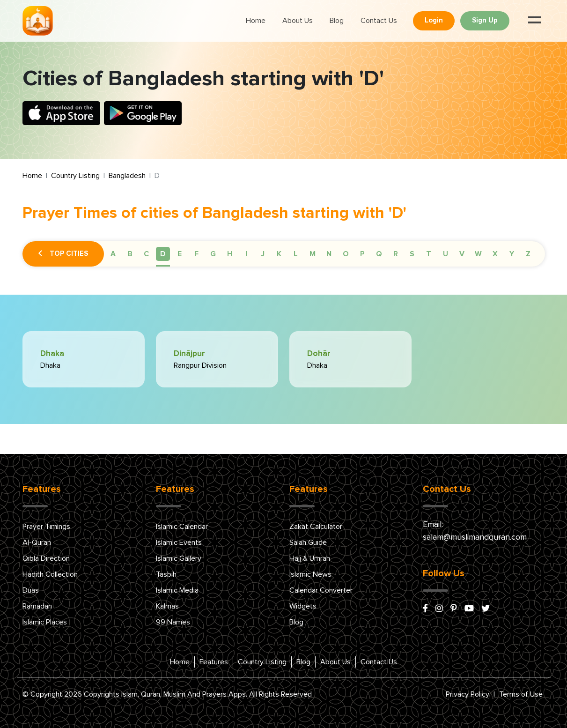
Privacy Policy (468, 694)
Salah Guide (308, 542)
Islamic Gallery (179, 558)
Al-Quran (37, 542)
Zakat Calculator (316, 527)
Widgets (303, 606)
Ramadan (37, 606)
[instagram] (439, 609)
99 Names (173, 622)
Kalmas (167, 606)
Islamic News (310, 574)
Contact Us (379, 21)
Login (434, 20)
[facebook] (425, 609)
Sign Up (485, 20)
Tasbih (166, 574)
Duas (31, 590)
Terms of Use (521, 694)
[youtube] (469, 609)
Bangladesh (127, 176)
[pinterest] (454, 609)
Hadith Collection (50, 574)
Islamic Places (45, 622)
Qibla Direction (46, 558)
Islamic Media (177, 590)
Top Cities (63, 254)
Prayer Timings (46, 527)
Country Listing (75, 176)
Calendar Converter (321, 590)
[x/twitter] (486, 609)
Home (256, 21)
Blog (337, 21)
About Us (298, 21)
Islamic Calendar (182, 527)
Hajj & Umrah (310, 558)
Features (214, 662)
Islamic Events (179, 542)
